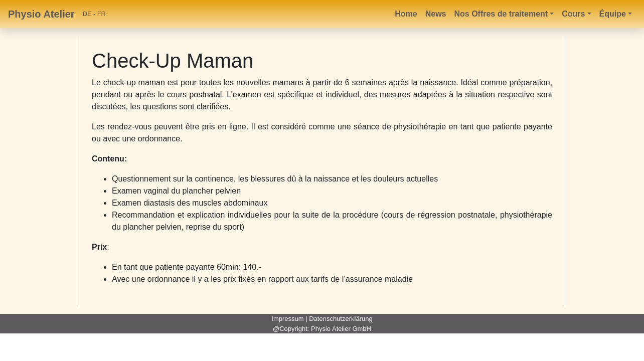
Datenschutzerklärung (341, 319)
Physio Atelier (41, 14)
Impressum (287, 319)
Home (406, 14)
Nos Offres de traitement (501, 14)
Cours (573, 14)
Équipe (613, 14)
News (436, 14)
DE (87, 14)
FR (102, 14)
